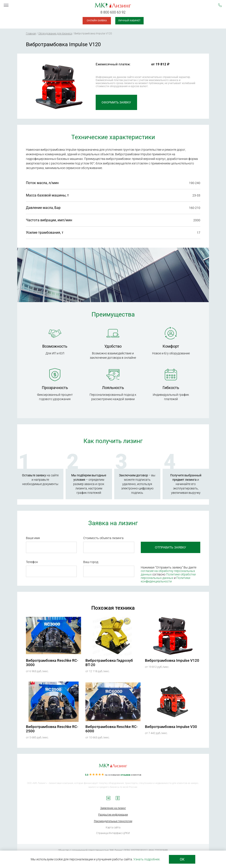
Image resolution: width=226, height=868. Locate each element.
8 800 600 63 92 (113, 12)
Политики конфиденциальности (166, 580)
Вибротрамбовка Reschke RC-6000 (112, 729)
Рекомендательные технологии (113, 821)
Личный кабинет (129, 21)
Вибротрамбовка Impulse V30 (171, 727)
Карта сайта (113, 827)
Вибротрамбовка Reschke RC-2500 (52, 729)
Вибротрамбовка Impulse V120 (172, 660)
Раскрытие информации (113, 815)
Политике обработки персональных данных (168, 576)
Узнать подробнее (146, 859)
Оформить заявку (116, 102)
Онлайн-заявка (97, 21)
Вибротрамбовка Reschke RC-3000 (52, 663)
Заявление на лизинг (113, 808)
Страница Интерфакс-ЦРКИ (113, 833)
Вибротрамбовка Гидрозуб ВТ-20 (109, 663)
